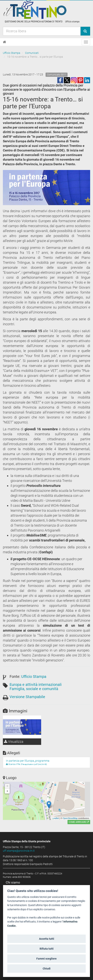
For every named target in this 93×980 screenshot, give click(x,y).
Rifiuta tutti (47, 949)
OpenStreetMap (70, 818)
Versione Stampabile (27, 697)
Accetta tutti (47, 939)
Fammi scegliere (46, 959)
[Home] (4, 42)
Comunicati (32, 53)
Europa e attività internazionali (36, 685)
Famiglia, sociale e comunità (34, 689)
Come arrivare (79, 822)
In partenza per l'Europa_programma (28, 761)
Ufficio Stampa (12, 53)
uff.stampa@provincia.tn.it (19, 851)
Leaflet (56, 818)
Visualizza (14, 742)
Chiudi (47, 969)
